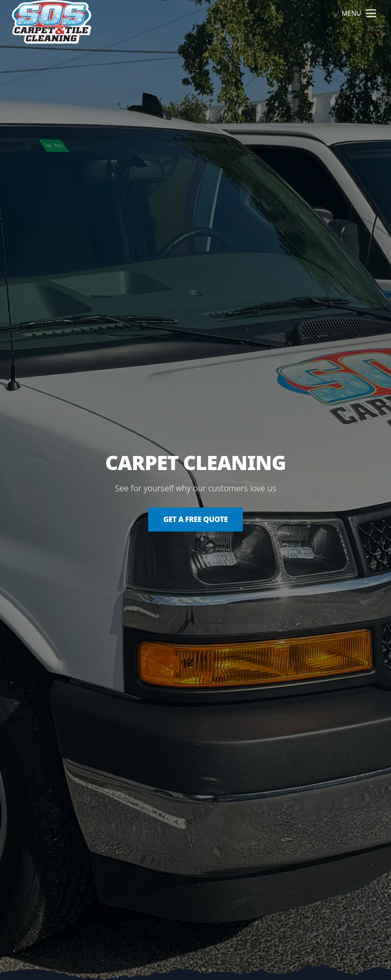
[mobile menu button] (371, 13)
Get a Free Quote (195, 519)
